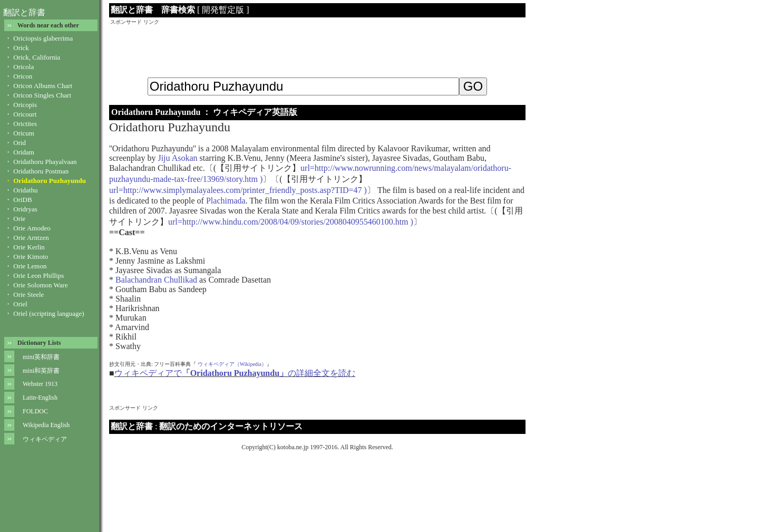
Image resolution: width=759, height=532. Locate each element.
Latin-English (40, 398)
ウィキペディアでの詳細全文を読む (235, 373)
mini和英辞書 (41, 371)
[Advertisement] (317, 50)
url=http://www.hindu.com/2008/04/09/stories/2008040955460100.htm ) (291, 222)
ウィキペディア (45, 439)
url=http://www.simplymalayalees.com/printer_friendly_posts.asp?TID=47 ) (238, 190)
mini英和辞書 (41, 357)
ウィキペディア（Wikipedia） (232, 364)
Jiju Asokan (177, 158)
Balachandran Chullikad (156, 280)
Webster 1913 (40, 384)
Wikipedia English (46, 425)
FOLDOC (35, 411)
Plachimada (226, 201)
